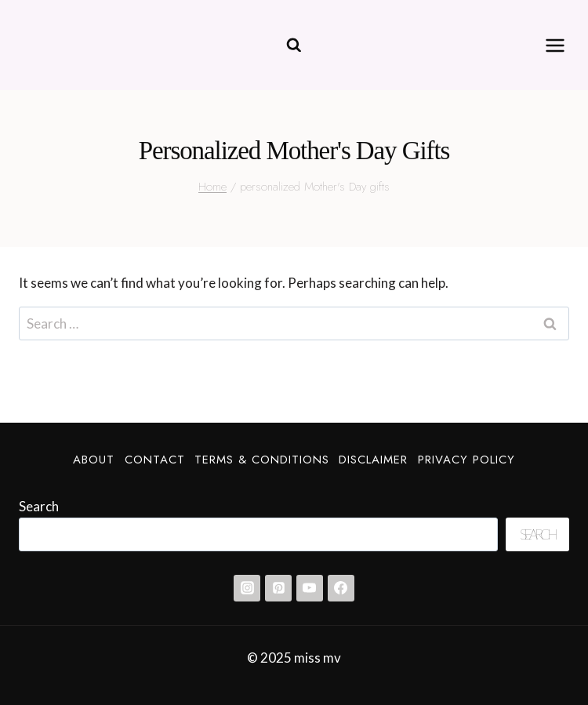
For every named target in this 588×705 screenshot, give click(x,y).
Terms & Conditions (262, 460)
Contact (155, 460)
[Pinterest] (278, 588)
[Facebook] (341, 588)
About (94, 460)
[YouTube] (310, 588)
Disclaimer (373, 460)
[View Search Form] (294, 45)
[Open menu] (555, 45)
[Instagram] (247, 588)
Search (39, 506)
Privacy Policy (466, 460)
